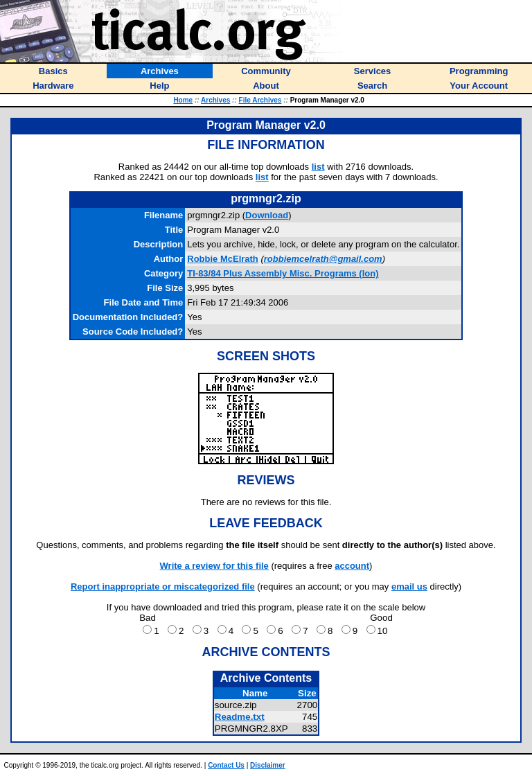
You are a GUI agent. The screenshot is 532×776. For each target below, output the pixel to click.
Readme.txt (240, 717)
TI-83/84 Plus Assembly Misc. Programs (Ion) (283, 273)
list (318, 167)
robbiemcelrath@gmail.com (323, 259)
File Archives (260, 100)
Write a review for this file (214, 566)
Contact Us (226, 765)
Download (267, 215)
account (352, 566)
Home (183, 100)
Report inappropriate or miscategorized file (163, 587)
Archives (215, 100)
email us (409, 587)
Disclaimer (268, 765)
